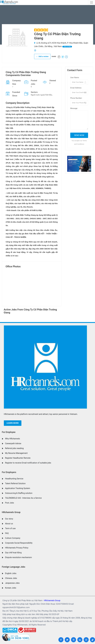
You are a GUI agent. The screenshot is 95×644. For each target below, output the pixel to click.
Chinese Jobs (11, 578)
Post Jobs (10, 503)
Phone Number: (76, 98)
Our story (9, 519)
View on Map (67, 47)
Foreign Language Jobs (14, 567)
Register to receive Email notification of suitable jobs (28, 463)
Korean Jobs (11, 588)
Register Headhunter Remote (18, 458)
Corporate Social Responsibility (19, 543)
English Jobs (11, 573)
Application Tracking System (18, 488)
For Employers (9, 472)
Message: (74, 108)
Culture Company (13, 538)
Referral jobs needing (14, 448)
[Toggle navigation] (92, 2)
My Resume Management (16, 453)
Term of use (10, 528)
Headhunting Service (14, 479)
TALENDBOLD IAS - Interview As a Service (23, 498)
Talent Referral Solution (15, 483)
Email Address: (76, 88)
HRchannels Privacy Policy (17, 548)
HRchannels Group (11, 512)
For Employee (9, 432)
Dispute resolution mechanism (18, 557)
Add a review (42, 56)
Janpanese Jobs (12, 583)
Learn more (13, 423)
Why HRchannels (12, 439)
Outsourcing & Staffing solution (19, 493)
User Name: (75, 78)
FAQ (7, 533)
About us (9, 524)
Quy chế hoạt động (13, 553)
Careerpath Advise (13, 443)
